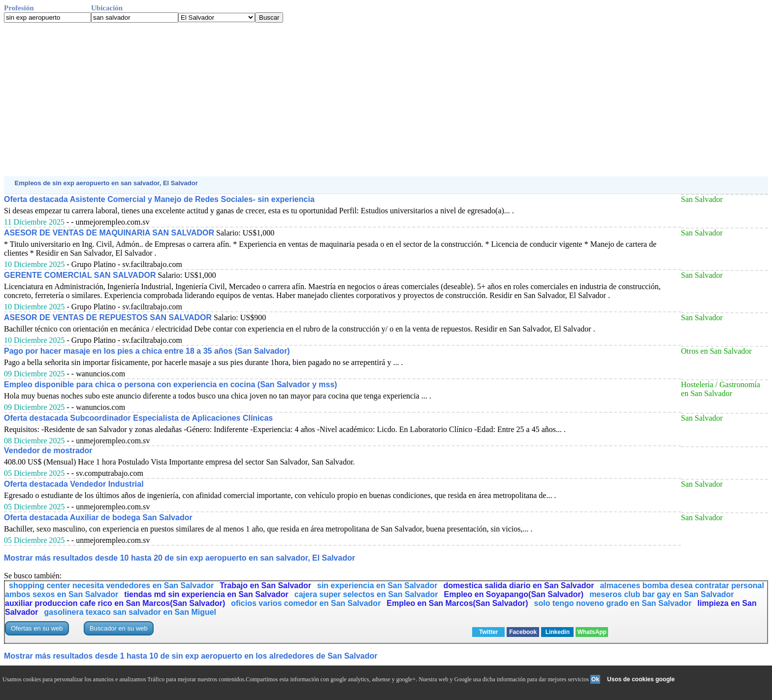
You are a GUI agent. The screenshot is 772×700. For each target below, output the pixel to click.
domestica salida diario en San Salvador (519, 585)
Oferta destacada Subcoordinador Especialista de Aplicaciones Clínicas (138, 418)
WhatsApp (592, 632)
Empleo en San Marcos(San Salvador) (457, 603)
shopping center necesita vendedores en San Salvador (111, 585)
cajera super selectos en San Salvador (366, 594)
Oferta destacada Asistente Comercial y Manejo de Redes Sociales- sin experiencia (159, 199)
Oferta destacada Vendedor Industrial (74, 484)
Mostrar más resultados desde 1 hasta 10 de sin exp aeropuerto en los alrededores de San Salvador (191, 656)
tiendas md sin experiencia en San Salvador (206, 594)
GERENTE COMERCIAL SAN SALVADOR (80, 275)
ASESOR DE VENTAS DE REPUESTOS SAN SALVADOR (108, 317)
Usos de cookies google (641, 679)
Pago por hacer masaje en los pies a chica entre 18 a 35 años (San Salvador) (147, 351)
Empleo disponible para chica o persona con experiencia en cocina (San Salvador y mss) (171, 384)
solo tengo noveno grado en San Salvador (613, 603)
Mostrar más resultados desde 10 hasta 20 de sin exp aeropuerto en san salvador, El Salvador (179, 558)
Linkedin (558, 632)
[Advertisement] (299, 100)
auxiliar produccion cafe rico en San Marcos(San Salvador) (115, 603)
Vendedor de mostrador (48, 450)
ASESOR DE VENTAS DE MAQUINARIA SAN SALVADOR (109, 233)
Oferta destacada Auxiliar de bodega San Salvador (98, 517)
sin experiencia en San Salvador (377, 585)
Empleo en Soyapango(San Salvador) (514, 594)
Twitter (488, 632)
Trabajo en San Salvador (265, 585)
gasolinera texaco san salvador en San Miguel (130, 612)
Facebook (523, 632)
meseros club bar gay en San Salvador (661, 594)
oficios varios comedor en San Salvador (306, 603)
